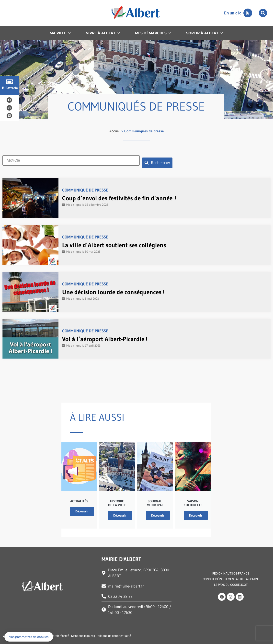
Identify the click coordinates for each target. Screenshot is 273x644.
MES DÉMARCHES (153, 33)
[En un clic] (248, 13)
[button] (263, 13)
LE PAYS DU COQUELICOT (231, 585)
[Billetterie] (9, 82)
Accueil (115, 131)
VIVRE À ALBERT (103, 33)
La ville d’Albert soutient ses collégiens (114, 245)
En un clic (233, 13)
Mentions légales (82, 636)
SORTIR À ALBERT (205, 33)
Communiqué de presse (85, 190)
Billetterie (10, 88)
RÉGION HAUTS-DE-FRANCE (231, 574)
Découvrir (82, 511)
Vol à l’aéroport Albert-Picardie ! (105, 339)
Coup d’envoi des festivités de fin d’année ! (119, 198)
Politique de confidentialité (113, 636)
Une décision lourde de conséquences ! (113, 292)
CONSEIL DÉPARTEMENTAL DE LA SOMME (231, 579)
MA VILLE (60, 33)
